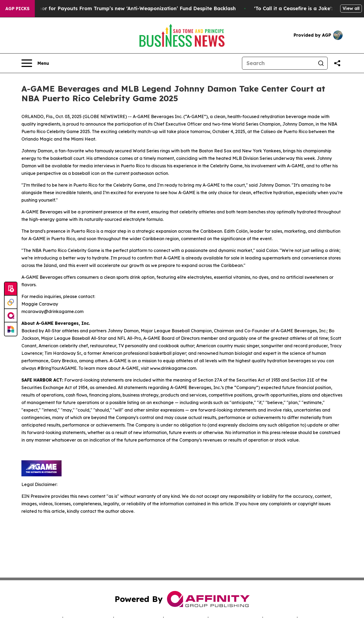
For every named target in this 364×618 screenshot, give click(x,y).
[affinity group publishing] (11, 316)
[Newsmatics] (11, 329)
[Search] (278, 63)
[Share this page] (337, 63)
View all (351, 8)
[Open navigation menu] (35, 63)
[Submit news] (11, 289)
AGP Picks (17, 9)
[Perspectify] (11, 302)
